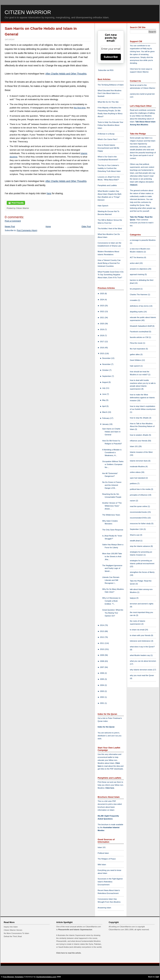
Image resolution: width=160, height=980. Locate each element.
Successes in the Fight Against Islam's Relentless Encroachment (110, 882)
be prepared (135, 289)
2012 (102, 637)
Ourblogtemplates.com (46, 977)
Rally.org (146, 49)
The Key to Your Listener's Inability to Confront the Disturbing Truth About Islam (109, 168)
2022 (102, 311)
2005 (102, 679)
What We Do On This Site (108, 102)
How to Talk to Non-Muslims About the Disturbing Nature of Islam (142, 426)
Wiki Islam (102, 865)
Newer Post (10, 227)
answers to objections (139, 269)
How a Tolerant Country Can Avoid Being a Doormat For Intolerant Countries (109, 263)
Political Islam (103, 853)
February (106, 418)
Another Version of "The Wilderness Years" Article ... (112, 506)
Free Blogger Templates (13, 977)
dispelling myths (137, 312)
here (49, 193)
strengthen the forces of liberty (142, 572)
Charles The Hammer (139, 294)
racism (133, 501)
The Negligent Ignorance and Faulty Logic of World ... (112, 568)
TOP (157, 977)
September (107, 376)
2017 (102, 342)
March (105, 412)
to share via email (137, 630)
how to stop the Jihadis (139, 418)
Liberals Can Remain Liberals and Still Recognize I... (111, 580)
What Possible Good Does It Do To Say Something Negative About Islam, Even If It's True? (111, 275)
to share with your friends (140, 635)
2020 (102, 324)
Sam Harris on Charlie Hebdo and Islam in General (111, 432)
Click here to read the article (69, 953)
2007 (102, 667)
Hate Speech (103, 206)
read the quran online (139, 506)
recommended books (139, 512)
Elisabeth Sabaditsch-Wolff (141, 326)
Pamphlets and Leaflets (107, 185)
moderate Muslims (138, 466)
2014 (102, 625)
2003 (102, 691)
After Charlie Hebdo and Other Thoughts (66, 74)
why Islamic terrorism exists (141, 670)
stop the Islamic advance (140, 546)
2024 (102, 300)
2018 (102, 335)
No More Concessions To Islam (16, 933)
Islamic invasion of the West (141, 452)
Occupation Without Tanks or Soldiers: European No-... (113, 464)
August (105, 382)
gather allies (135, 354)
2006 (102, 673)
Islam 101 (102, 847)
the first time (80, 108)
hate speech (135, 366)
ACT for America (137, 257)
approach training (137, 274)
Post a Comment (13, 221)
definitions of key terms (140, 306)
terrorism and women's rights (142, 604)
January (106, 424)
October (106, 370)
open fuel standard (138, 478)
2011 (102, 643)
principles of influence (139, 495)
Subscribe (111, 57)
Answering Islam (104, 908)
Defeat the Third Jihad (13, 936)
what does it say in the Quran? (142, 647)
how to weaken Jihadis (139, 435)
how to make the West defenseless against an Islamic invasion (142, 398)
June (104, 394)
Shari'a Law (135, 535)
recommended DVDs (139, 518)
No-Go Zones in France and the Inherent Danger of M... (112, 485)
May (104, 400)
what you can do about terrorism (143, 661)
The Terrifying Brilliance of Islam (111, 85)
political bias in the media (140, 489)
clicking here (135, 51)
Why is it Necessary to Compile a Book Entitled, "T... (111, 601)
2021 (102, 318)
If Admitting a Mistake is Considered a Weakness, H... (112, 453)
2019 (102, 329)
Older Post (86, 227)
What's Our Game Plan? (108, 139)
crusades (134, 300)
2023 (102, 306)
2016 (102, 348)
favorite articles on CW (139, 337)
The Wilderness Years (111, 515)
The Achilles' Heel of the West (110, 229)
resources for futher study (141, 523)
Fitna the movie (136, 343)
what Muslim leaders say (140, 655)
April (104, 406)
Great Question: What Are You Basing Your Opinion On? (113, 613)
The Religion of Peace (107, 859)
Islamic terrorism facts (139, 461)
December (107, 358)
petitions (134, 483)
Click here (110, 788)
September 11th (137, 529)
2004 (102, 685)
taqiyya (134, 185)
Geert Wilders (136, 360)
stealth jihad (135, 541)
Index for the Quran (106, 727)
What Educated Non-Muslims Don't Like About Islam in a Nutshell (110, 93)
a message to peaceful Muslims (143, 240)
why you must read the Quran (142, 675)
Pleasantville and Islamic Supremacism (75, 930)
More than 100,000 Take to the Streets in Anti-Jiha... (112, 556)
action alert (135, 263)
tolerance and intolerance (140, 641)
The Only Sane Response (113, 530)
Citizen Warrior (28, 12)
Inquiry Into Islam (11, 927)
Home (48, 227)
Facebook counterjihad (139, 332)
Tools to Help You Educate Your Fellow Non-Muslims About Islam (110, 125)
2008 (102, 661)
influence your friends (139, 441)
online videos (135, 472)
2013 (102, 631)
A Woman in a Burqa (106, 134)
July (104, 388)
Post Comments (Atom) (27, 230)
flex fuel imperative (138, 349)
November (107, 364)
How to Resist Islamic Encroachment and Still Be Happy (108, 148)
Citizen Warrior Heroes (13, 930)
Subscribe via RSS (106, 70)
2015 (102, 353)
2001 (102, 703)
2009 (102, 655)
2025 (102, 294)
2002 (102, 697)
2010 (102, 649)
